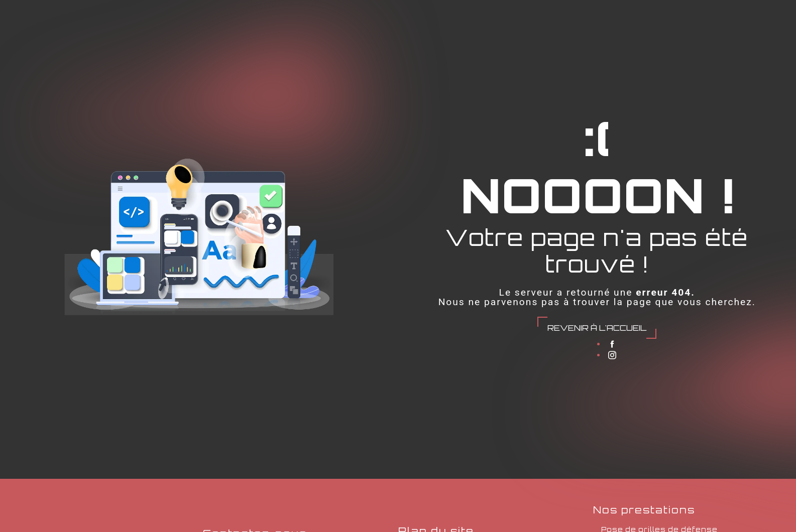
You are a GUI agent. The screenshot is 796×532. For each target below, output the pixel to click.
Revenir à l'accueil (597, 328)
